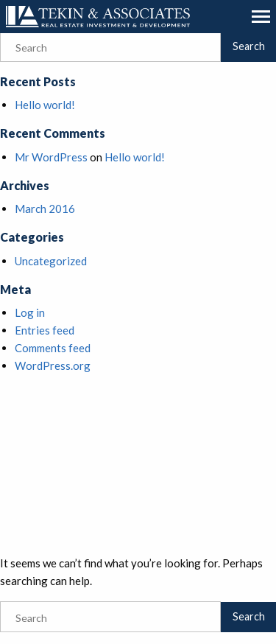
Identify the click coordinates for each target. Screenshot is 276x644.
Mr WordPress (51, 157)
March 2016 (45, 209)
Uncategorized (51, 261)
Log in (30, 312)
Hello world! (45, 105)
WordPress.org (53, 365)
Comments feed (53, 348)
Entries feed (45, 330)
